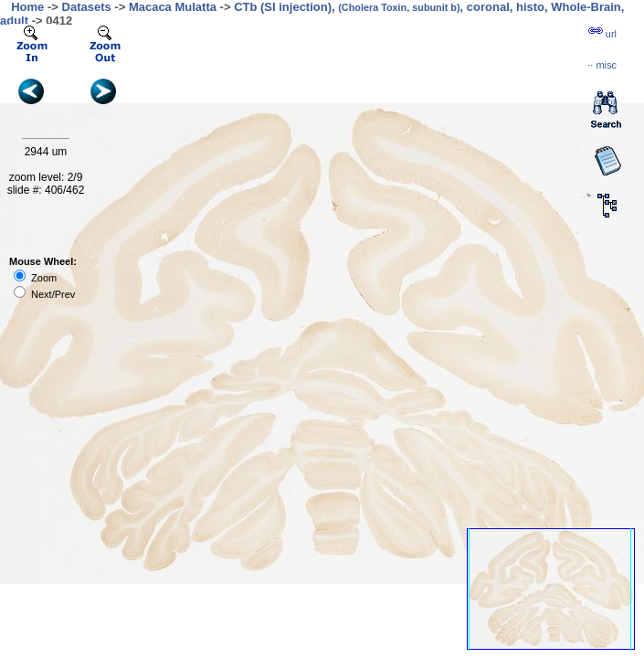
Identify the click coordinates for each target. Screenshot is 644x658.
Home (27, 7)
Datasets (87, 7)
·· (602, 65)
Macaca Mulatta (173, 7)
